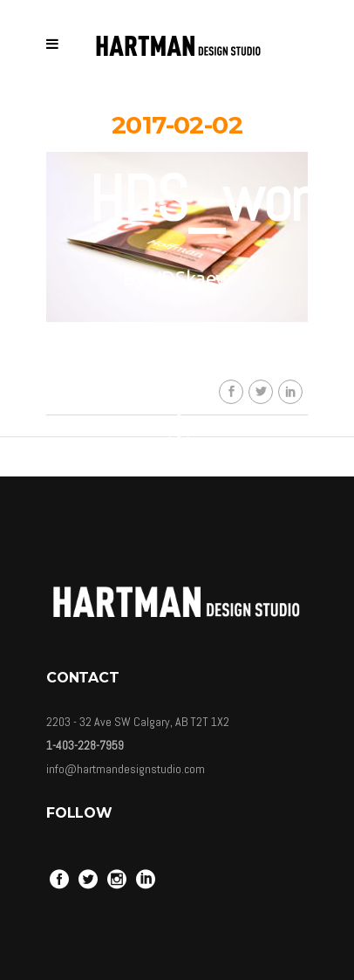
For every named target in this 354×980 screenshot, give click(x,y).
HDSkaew (190, 278)
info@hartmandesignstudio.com (126, 769)
